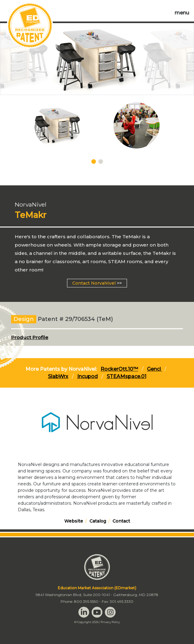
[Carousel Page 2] (101, 162)
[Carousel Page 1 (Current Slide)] (94, 162)
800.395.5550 (86, 601)
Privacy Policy (110, 622)
